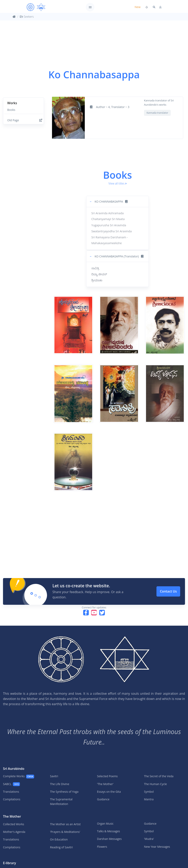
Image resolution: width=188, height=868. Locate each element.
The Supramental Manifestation (61, 801)
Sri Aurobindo (14, 769)
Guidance (103, 799)
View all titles (117, 183)
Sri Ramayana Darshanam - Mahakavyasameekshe (110, 240)
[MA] (36, 7)
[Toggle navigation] (90, 7)
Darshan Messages (109, 839)
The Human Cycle (155, 784)
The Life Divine (60, 784)
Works (12, 103)
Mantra (149, 799)
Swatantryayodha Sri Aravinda (112, 231)
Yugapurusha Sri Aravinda (109, 225)
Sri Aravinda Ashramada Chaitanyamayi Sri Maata (108, 216)
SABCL (11, 784)
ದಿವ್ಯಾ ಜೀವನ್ (99, 274)
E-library (10, 863)
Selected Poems (107, 776)
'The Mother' (105, 784)
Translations (11, 792)
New (137, 7)
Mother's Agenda (14, 832)
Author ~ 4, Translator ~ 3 (113, 107)
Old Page (25, 120)
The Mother (12, 816)
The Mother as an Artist (65, 824)
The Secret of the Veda (159, 776)
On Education (59, 839)
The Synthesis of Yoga (64, 792)
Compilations (12, 799)
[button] (117, 201)
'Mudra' (149, 839)
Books (11, 110)
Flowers (102, 847)
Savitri (54, 776)
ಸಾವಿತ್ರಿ (95, 268)
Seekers (27, 17)
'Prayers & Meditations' (65, 832)
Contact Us (168, 591)
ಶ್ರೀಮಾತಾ (97, 280)
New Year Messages (157, 847)
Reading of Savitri (61, 847)
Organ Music (105, 824)
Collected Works (14, 824)
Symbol (149, 792)
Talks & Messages (108, 831)
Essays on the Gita (109, 792)
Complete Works (19, 776)
